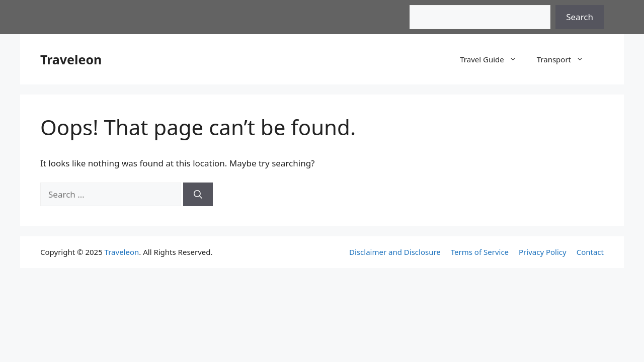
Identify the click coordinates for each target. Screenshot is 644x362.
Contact (590, 252)
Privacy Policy (543, 252)
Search (580, 17)
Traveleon (71, 59)
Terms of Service (480, 252)
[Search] (198, 195)
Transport (565, 59)
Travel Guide (493, 59)
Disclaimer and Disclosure (395, 252)
